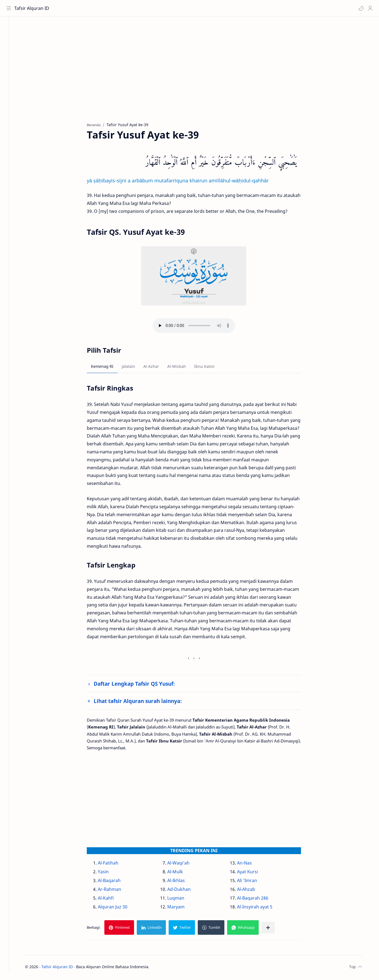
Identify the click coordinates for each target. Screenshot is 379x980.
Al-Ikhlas (182, 882)
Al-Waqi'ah (184, 865)
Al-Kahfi (112, 900)
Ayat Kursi (253, 873)
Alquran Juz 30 (119, 908)
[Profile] (369, 8)
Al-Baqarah (115, 882)
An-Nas (250, 865)
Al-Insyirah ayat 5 (260, 908)
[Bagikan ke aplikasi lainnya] (274, 929)
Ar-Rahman (115, 891)
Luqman (182, 900)
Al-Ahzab (252, 891)
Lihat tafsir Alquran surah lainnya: (144, 703)
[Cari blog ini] (114, 8)
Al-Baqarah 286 (258, 900)
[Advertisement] (196, 74)
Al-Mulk (181, 873)
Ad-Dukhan (185, 891)
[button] (360, 8)
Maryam (182, 908)
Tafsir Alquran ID (33, 8)
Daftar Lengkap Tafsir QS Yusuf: (140, 685)
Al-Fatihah (114, 865)
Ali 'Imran (253, 882)
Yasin (109, 873)
